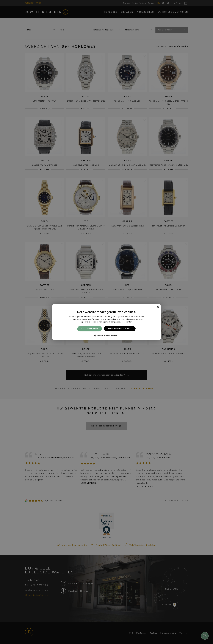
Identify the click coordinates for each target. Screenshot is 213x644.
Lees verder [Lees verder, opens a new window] (127, 322)
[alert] (106, 322)
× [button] (158, 307)
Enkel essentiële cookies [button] (120, 329)
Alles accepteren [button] (90, 329)
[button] (106, 335)
